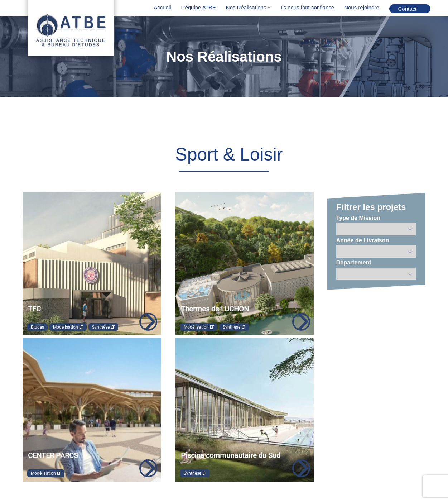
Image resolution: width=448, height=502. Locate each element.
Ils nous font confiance (307, 7)
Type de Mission (358, 218)
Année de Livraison (363, 240)
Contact (408, 9)
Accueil (162, 7)
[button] (269, 8)
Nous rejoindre (362, 7)
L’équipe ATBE (199, 7)
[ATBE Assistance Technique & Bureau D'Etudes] (71, 29)
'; (376, 251)
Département (354, 262)
